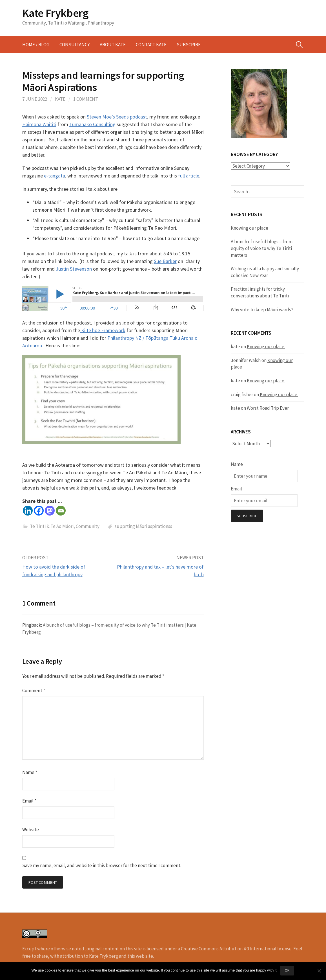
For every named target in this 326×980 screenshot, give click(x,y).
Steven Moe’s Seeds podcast (117, 117)
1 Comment (86, 99)
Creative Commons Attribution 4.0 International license (236, 949)
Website (31, 830)
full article (189, 176)
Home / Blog (36, 45)
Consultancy (75, 45)
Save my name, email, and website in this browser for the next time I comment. (102, 865)
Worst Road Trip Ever (268, 408)
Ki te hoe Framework (103, 330)
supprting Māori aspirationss (143, 526)
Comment (34, 690)
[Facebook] (39, 511)
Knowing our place (250, 228)
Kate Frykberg (55, 13)
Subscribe (189, 45)
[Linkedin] (28, 511)
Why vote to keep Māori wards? (262, 309)
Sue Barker (165, 261)
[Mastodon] (50, 511)
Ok (287, 971)
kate (60, 99)
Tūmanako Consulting (92, 124)
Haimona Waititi (39, 124)
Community (88, 526)
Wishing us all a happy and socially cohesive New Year (265, 272)
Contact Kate (151, 45)
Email (29, 801)
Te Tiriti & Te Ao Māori (52, 526)
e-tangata (55, 176)
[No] (319, 971)
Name (30, 772)
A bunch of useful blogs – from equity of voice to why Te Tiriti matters (262, 248)
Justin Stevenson (74, 269)
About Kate (113, 45)
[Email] (61, 511)
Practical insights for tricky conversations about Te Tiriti (260, 292)
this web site (140, 956)
